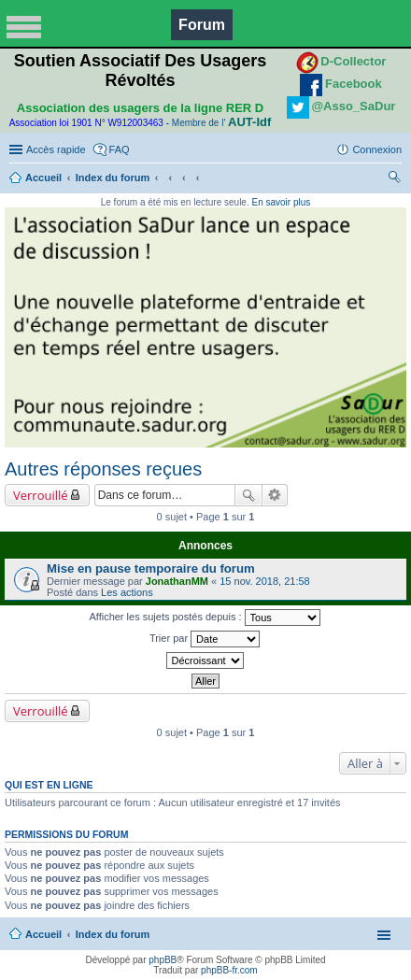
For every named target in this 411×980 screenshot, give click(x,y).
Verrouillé (41, 495)
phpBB (163, 960)
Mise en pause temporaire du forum (151, 568)
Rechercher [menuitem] (394, 179)
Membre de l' (221, 123)
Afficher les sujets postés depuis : (204, 618)
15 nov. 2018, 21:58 (264, 581)
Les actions (127, 592)
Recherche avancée (275, 495)
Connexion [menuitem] (377, 149)
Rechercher (248, 495)
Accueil (43, 178)
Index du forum (113, 178)
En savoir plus (281, 202)
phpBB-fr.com (229, 970)
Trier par (205, 639)
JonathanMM (177, 581)
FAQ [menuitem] (120, 149)
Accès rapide (56, 149)
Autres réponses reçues (103, 469)
